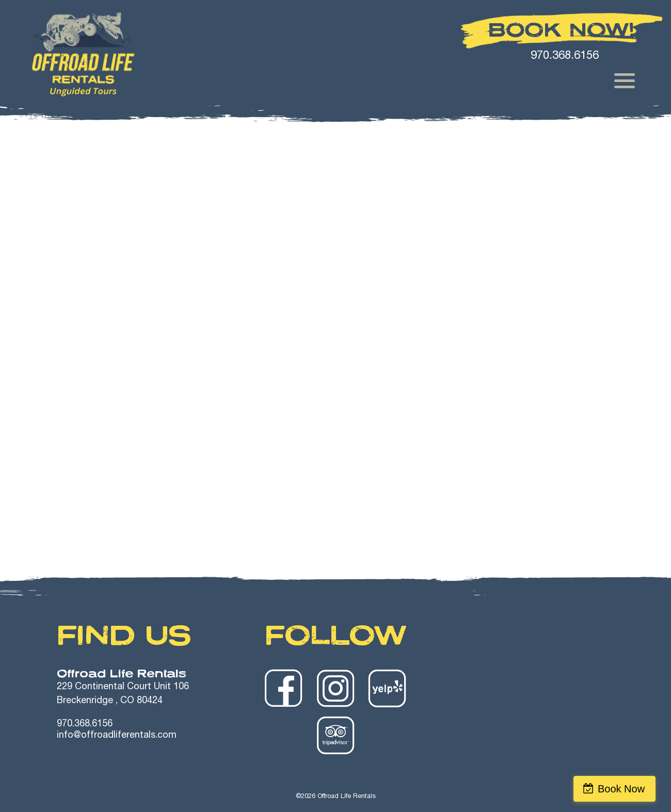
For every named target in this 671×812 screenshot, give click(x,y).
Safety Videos (429, 115)
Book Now (626, 789)
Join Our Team (616, 115)
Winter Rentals (225, 115)
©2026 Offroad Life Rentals (336, 797)
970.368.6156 (85, 724)
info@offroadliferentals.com (117, 736)
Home (41, 115)
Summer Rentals (118, 115)
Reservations (522, 115)
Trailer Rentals (329, 115)
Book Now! (562, 30)
